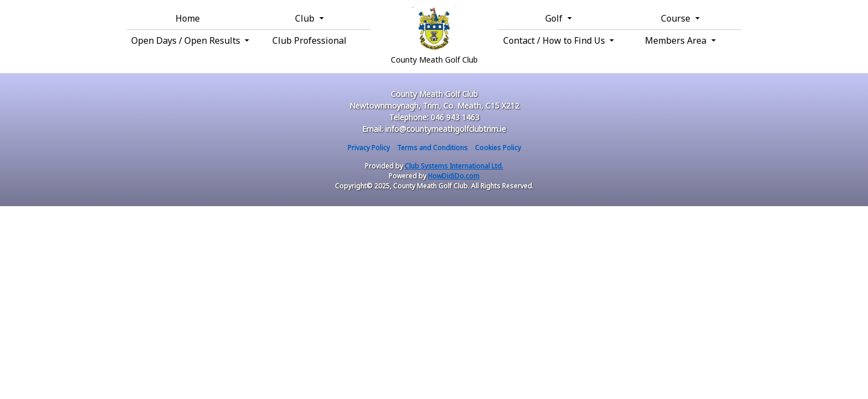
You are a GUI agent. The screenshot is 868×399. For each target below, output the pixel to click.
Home (188, 18)
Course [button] (677, 18)
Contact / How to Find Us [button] (555, 40)
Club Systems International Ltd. (454, 166)
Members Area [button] (677, 40)
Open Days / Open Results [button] (187, 40)
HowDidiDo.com (454, 176)
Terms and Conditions (432, 148)
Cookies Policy (498, 148)
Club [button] (306, 18)
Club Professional (309, 40)
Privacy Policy (369, 148)
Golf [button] (555, 18)
